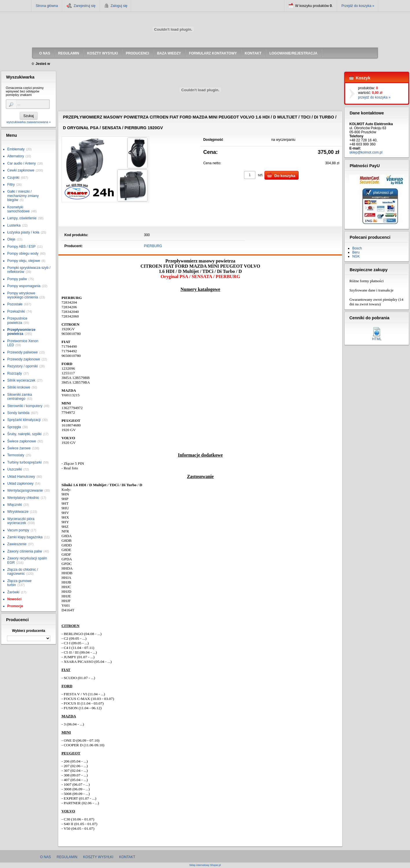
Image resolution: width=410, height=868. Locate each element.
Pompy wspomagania (24, 286)
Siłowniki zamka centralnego (20, 397)
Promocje (15, 606)
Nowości (14, 599)
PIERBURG (153, 246)
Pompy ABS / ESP (21, 247)
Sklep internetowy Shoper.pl (205, 865)
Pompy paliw (17, 279)
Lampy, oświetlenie (22, 218)
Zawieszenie (17, 544)
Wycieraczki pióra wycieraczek (21, 521)
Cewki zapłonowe (21, 170)
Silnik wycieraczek (21, 380)
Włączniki (15, 505)
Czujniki (13, 178)
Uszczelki (15, 469)
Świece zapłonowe (22, 441)
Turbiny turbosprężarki (24, 462)
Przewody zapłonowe (24, 359)
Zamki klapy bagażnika (25, 537)
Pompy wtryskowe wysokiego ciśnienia (23, 295)
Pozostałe (15, 304)
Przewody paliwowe (22, 352)
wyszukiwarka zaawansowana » (29, 122)
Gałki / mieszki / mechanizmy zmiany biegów (23, 196)
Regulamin (67, 857)
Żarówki (13, 592)
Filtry (11, 185)
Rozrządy (15, 373)
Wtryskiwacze (18, 512)
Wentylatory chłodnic (23, 498)
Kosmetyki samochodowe (18, 209)
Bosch (357, 248)
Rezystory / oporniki (22, 366)
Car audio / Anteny (22, 163)
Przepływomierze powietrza (21, 332)
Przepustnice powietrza (17, 320)
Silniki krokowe (19, 387)
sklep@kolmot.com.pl (366, 152)
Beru (356, 252)
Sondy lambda (18, 413)
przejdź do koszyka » (374, 97)
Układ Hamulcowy (21, 477)
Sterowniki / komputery (25, 406)
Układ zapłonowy (20, 484)
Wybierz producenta (28, 631)
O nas (46, 857)
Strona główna (47, 6)
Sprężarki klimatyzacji (24, 420)
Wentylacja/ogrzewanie (25, 490)
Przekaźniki (16, 311)
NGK (356, 256)
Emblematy (16, 149)
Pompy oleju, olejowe (24, 261)
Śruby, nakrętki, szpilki (24, 434)
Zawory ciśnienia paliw (25, 551)
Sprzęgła (14, 427)
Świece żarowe (19, 448)
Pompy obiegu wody (23, 254)
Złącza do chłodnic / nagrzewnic (23, 572)
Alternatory (16, 156)
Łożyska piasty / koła (23, 232)
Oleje (11, 239)
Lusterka (14, 225)
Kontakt (127, 857)
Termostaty (16, 455)
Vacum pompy (18, 530)
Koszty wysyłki (98, 857)
